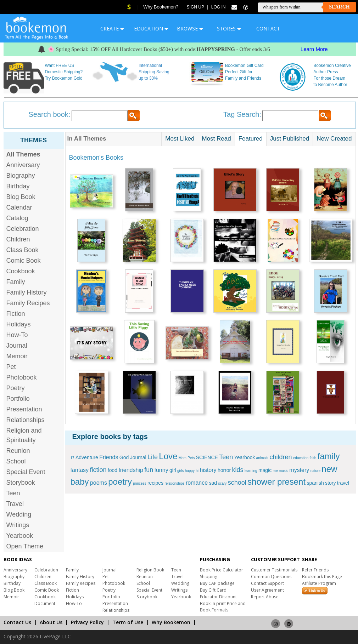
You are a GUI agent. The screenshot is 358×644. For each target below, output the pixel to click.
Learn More (314, 49)
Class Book (23, 250)
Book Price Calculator (222, 570)
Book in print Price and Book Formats (223, 607)
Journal (17, 346)
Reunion (18, 451)
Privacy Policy (87, 622)
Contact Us (17, 622)
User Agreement (267, 590)
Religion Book (150, 570)
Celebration (23, 229)
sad (213, 483)
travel (343, 483)
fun (149, 470)
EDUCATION (151, 29)
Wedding (19, 514)
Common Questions (271, 577)
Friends (109, 457)
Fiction (16, 314)
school (237, 483)
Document (45, 603)
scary (222, 483)
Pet (11, 367)
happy (190, 471)
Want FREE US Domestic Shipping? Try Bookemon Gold (64, 72)
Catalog (17, 218)
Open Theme (25, 546)
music (284, 471)
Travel (15, 504)
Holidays (19, 324)
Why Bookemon (171, 622)
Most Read (216, 139)
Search (339, 7)
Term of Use (128, 622)
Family (16, 282)
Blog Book (21, 197)
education (301, 458)
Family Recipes (28, 303)
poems (99, 483)
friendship (131, 470)
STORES (229, 29)
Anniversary (23, 165)
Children (18, 239)
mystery (299, 470)
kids (238, 470)
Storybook (21, 483)
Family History (27, 292)
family (329, 456)
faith (313, 458)
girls (180, 471)
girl (173, 470)
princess (139, 483)
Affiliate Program (319, 583)
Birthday (18, 186)
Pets (191, 458)
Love (168, 456)
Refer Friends (315, 570)
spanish (315, 483)
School (16, 461)
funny (161, 470)
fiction (98, 470)
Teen (13, 493)
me (275, 471)
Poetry (16, 388)
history (208, 470)
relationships (174, 483)
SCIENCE (207, 457)
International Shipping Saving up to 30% (154, 72)
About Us (51, 622)
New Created (334, 139)
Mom (183, 458)
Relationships (26, 420)
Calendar (19, 207)
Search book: (50, 114)
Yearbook (20, 536)
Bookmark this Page (322, 577)
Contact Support (267, 583)
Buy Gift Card (213, 590)
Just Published (290, 139)
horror (224, 470)
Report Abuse (265, 597)
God (124, 457)
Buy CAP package (217, 583)
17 (72, 458)
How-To (17, 335)
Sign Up (195, 7)
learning (251, 471)
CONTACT (268, 29)
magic (265, 470)
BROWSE (190, 29)
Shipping (209, 577)
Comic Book (24, 261)
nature (315, 471)
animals (262, 458)
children (281, 457)
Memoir (17, 356)
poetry (120, 482)
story (330, 483)
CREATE (112, 29)
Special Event (26, 472)
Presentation (24, 409)
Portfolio (18, 399)
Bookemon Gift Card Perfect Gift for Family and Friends (244, 72)
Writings (18, 525)
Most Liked (180, 139)
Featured (251, 139)
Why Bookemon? (161, 7)
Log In (219, 7)
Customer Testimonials (274, 570)
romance (197, 483)
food (113, 470)
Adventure (87, 457)
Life (153, 457)
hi (197, 471)
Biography (21, 176)
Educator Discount (218, 597)
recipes (155, 483)
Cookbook (21, 271)
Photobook (22, 377)
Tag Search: (242, 114)
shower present (276, 482)
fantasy (80, 470)
